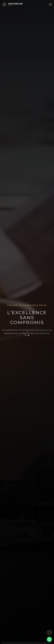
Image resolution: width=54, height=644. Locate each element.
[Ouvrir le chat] (49, 633)
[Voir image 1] (26, 335)
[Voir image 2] (28, 335)
